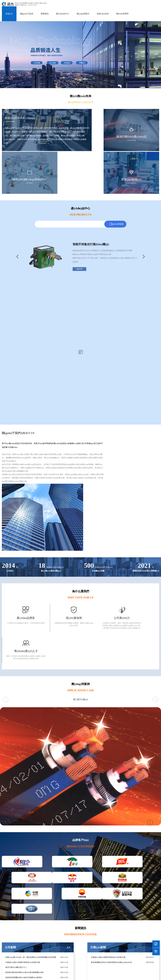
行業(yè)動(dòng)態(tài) (111, 937)
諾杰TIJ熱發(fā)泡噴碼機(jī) (36, 942)
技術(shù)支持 (103, 12)
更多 (44, 819)
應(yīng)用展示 (83, 12)
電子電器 (56, 955)
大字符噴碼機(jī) (8, 946)
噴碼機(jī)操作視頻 (94, 942)
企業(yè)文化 (131, 946)
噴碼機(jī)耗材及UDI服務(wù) (13, 959)
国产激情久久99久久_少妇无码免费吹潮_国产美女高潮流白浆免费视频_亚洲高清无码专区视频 (41, 976)
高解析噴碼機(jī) (8, 942)
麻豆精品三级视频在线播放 (95, 976)
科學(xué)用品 (58, 950)
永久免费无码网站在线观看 (119, 976)
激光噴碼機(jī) (7, 937)
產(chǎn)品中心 (63, 12)
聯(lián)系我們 (122, 12)
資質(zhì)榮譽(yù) (133, 942)
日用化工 (56, 946)
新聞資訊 (45, 12)
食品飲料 (56, 942)
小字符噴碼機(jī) (8, 950)
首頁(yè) (9, 12)
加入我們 (147, 937)
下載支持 (90, 946)
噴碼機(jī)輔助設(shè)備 (11, 955)
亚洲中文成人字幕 (139, 976)
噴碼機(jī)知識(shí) (109, 946)
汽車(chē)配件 (58, 963)
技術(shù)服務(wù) (93, 937)
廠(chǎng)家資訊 (109, 942)
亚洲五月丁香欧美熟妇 (14, 979)
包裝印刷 (56, 937)
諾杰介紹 (130, 937)
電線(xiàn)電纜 (58, 959)
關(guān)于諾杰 (27, 12)
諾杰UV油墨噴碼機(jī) (34, 937)
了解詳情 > (87, 232)
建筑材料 (56, 968)
